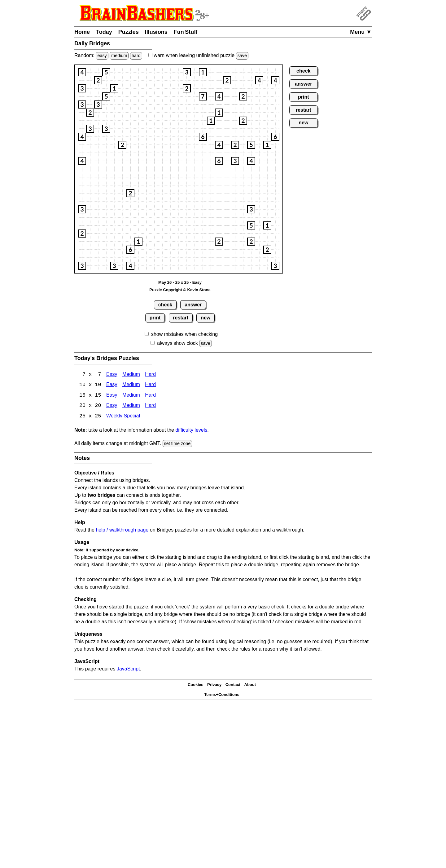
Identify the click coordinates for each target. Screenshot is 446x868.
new (206, 318)
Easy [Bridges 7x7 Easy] (112, 375)
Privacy (214, 685)
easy (102, 56)
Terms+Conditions (222, 695)
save (242, 56)
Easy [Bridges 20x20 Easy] (112, 406)
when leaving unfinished (198, 55)
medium (119, 56)
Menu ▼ (361, 32)
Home (82, 32)
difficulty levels (191, 431)
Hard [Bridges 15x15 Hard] (150, 396)
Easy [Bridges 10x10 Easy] (112, 385)
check (165, 305)
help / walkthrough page (122, 530)
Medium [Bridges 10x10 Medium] (131, 385)
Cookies (196, 685)
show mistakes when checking (184, 334)
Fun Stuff (186, 32)
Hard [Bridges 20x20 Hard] (150, 406)
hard (136, 56)
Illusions (156, 32)
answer (193, 305)
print (155, 318)
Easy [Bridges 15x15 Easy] (112, 396)
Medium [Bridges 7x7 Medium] (131, 375)
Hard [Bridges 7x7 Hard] (150, 375)
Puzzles (129, 32)
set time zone (177, 444)
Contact (233, 685)
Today (104, 32)
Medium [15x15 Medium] (131, 396)
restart (181, 318)
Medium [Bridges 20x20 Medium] (131, 406)
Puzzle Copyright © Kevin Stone (180, 290)
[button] (82, 72)
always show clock (177, 343)
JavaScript (128, 669)
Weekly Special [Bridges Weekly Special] (123, 417)
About (250, 685)
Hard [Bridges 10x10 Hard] (150, 385)
